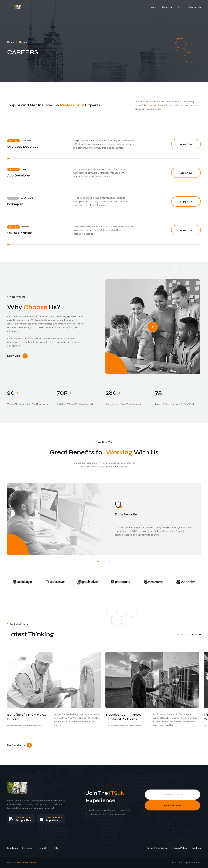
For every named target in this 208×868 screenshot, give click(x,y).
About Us (167, 7)
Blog (180, 7)
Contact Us (195, 7)
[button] (98, 561)
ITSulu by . (22, 863)
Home (153, 7)
